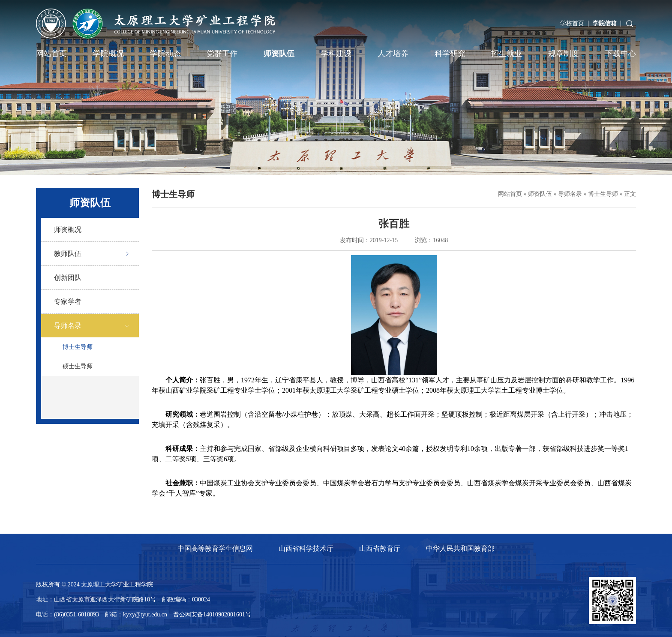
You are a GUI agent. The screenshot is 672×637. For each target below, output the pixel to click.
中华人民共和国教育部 (460, 548)
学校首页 (572, 23)
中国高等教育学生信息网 (215, 548)
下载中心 (621, 54)
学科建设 (336, 54)
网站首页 (51, 54)
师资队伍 (279, 54)
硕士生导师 (78, 366)
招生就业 (507, 54)
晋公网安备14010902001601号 (212, 614)
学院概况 (108, 54)
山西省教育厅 (380, 548)
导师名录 (570, 194)
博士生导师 (78, 347)
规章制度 (564, 54)
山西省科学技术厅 (306, 548)
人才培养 (393, 54)
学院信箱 (605, 23)
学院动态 (165, 54)
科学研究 (450, 54)
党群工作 (222, 54)
